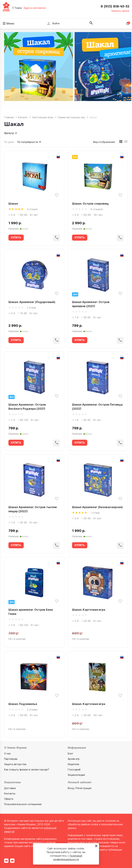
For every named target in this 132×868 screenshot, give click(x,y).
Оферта (9, 799)
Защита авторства (15, 764)
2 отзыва (32, 710)
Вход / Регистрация (80, 788)
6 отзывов (97, 209)
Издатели (73, 764)
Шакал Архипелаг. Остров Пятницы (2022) (97, 407)
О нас (7, 753)
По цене (9, 142)
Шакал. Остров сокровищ (90, 204)
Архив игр (74, 759)
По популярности (30, 142)
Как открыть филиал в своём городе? (27, 769)
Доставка (10, 788)
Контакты (10, 793)
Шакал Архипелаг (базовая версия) (97, 507)
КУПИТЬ (16, 237)
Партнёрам (11, 759)
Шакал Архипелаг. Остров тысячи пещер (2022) (33, 509)
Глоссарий (74, 769)
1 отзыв (31, 308)
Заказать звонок (120, 11)
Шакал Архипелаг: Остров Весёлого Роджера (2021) (27, 407)
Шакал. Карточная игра (89, 610)
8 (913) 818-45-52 (115, 6)
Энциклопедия (76, 775)
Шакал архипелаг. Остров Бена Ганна (31, 612)
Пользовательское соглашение (23, 804)
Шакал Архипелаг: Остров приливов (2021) (91, 304)
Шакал (13, 204)
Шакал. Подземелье (23, 704)
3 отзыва (32, 209)
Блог (70, 753)
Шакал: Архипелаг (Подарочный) (32, 302)
